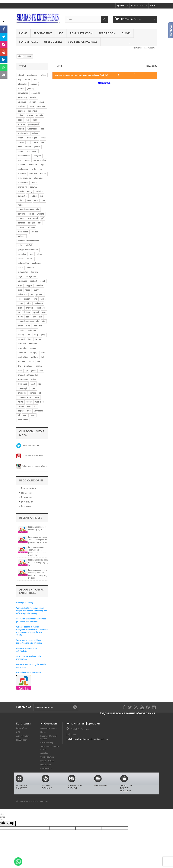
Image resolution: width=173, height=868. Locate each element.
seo (43, 142)
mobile (21, 191)
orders (21, 200)
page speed (33, 124)
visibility (39, 191)
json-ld (37, 147)
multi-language (24, 178)
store (37, 397)
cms (35, 299)
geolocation (23, 169)
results (43, 174)
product (35, 232)
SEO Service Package (83, 42)
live (39, 362)
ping (36, 335)
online (20, 268)
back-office (23, 357)
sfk (40, 223)
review (21, 138)
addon (21, 89)
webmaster (32, 129)
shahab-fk (22, 187)
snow (35, 120)
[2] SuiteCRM (27, 497)
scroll (43, 281)
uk (40, 393)
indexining (22, 97)
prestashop (32, 75)
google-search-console (28, 250)
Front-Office (43, 33)
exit (35, 80)
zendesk (22, 362)
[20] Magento (27, 493)
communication (25, 397)
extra (20, 290)
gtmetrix (40, 294)
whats (20, 402)
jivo (19, 366)
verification (39, 411)
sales (34, 379)
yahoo (39, 254)
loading (33, 196)
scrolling (22, 214)
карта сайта (150, 48)
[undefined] (11, 824)
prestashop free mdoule (28, 321)
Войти (153, 5)
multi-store (40, 402)
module (39, 115)
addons (35, 357)
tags (30, 339)
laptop (30, 259)
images (31, 223)
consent (21, 223)
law (34, 317)
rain (41, 371)
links (20, 147)
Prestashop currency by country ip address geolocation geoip (38, 573)
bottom (21, 227)
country (21, 330)
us (19, 312)
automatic (22, 196)
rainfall (29, 245)
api (29, 335)
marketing (38, 303)
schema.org (32, 151)
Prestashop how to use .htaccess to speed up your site (38, 540)
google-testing (39, 160)
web (44, 312)
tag (42, 165)
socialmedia (23, 133)
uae (29, 406)
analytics (37, 156)
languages (22, 281)
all (19, 415)
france (21, 205)
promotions (23, 420)
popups (21, 111)
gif (42, 218)
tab (19, 299)
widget (21, 75)
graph (20, 326)
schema (21, 124)
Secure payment (47, 757)
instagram (32, 330)
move (20, 317)
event (20, 308)
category (34, 353)
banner (21, 406)
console (30, 268)
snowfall (33, 344)
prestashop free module (28, 241)
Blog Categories (31, 480)
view (29, 200)
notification (23, 183)
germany (31, 89)
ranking (21, 335)
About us (44, 753)
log (40, 384)
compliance (23, 93)
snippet (29, 285)
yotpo (35, 142)
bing (28, 326)
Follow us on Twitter (28, 445)
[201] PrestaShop (28, 488)
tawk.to (21, 218)
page (20, 277)
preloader (22, 393)
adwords (22, 174)
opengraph (23, 388)
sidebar (35, 133)
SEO (61, 33)
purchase (28, 366)
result (43, 138)
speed (36, 312)
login (20, 285)
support (21, 339)
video (28, 290)
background (31, 277)
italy (20, 80)
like (41, 317)
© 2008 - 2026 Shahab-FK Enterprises (32, 801)
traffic (43, 353)
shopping (38, 178)
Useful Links (53, 42)
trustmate (41, 106)
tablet (31, 214)
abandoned (33, 218)
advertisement (24, 156)
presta (34, 183)
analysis (29, 308)
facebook (22, 353)
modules (22, 106)
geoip (42, 102)
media (30, 115)
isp (26, 371)
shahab (27, 312)
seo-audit (36, 93)
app (20, 160)
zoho (20, 245)
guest (34, 371)
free (29, 411)
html (20, 371)
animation (33, 165)
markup (34, 84)
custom (33, 102)
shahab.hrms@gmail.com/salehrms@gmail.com (87, 739)
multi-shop (22, 384)
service (33, 393)
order (34, 169)
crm (36, 200)
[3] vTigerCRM (27, 502)
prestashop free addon (28, 375)
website (41, 214)
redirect (34, 281)
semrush (22, 165)
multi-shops (23, 232)
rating (30, 191)
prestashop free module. (28, 209)
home (43, 299)
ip (28, 142)
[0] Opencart (26, 506)
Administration (81, 33)
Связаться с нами (48, 728)
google (21, 142)
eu (41, 169)
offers (43, 75)
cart (28, 317)
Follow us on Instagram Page (31, 466)
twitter (38, 339)
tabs (29, 303)
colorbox (33, 174)
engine (39, 366)
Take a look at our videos (30, 456)
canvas (21, 259)
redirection (22, 294)
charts (28, 147)
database (40, 308)
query (36, 290)
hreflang (35, 272)
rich (35, 406)
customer (38, 326)
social (31, 362)
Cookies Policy (47, 743)
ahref (33, 384)
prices (20, 303)
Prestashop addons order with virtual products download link (38, 550)
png (31, 254)
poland (21, 115)
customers (37, 263)
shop (33, 415)
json (43, 200)
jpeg (43, 335)
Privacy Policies (47, 761)
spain (27, 160)
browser (34, 187)
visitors (21, 129)
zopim (27, 80)
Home (23, 33)
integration (22, 84)
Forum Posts (29, 42)
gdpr (20, 120)
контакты (137, 48)
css (42, 129)
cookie (33, 348)
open (33, 388)
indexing (21, 236)
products (22, 344)
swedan (33, 97)
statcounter (23, 272)
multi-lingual (32, 138)
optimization (23, 263)
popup (21, 411)
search (27, 299)
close (31, 106)
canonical (22, 254)
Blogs (126, 33)
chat (27, 120)
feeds (29, 402)
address (31, 227)
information (23, 379)
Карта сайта (46, 769)
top (41, 196)
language (22, 102)
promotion (22, 348)
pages (21, 151)
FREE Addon (107, 33)
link (43, 357)
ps (32, 294)
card (25, 415)
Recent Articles (31, 518)
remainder (32, 111)
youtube (39, 285)
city (44, 321)
